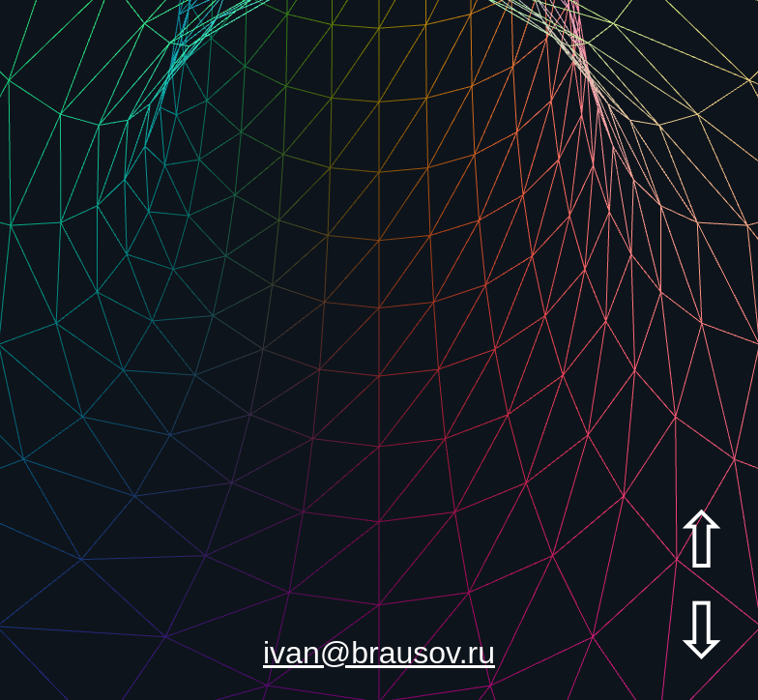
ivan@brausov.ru (379, 653)
